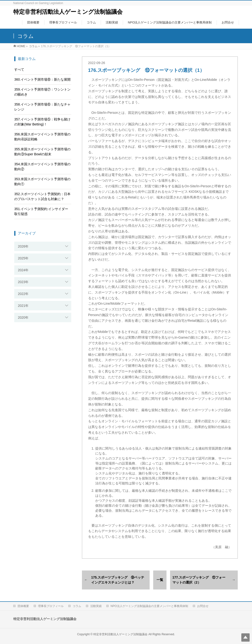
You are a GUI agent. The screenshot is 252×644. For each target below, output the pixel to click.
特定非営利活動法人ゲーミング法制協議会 (68, 12)
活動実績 (96, 606)
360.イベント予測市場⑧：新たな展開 (42, 79)
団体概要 (23, 606)
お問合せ (203, 606)
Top (245, 637)
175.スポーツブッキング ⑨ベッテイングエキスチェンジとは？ (118, 580)
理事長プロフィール (51, 606)
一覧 (160, 580)
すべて (19, 69)
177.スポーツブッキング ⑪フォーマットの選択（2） (199, 580)
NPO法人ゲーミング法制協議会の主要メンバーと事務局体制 (149, 606)
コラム (77, 606)
